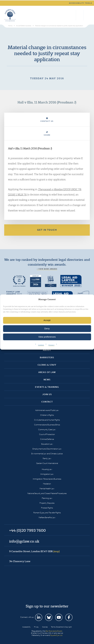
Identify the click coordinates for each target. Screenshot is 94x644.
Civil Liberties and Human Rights (47, 420)
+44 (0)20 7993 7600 (80, 15)
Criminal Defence (47, 439)
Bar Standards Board (54, 631)
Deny (47, 328)
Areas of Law (47, 372)
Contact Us (47, 120)
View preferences (47, 337)
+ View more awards (47, 269)
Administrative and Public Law (47, 410)
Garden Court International (47, 463)
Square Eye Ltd (56, 635)
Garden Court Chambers (10, 15)
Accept (47, 320)
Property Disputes (47, 503)
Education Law (47, 444)
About (47, 350)
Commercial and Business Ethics (47, 425)
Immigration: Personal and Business (47, 479)
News (47, 380)
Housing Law (47, 469)
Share (47, 134)
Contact (47, 402)
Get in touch (47, 230)
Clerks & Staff (47, 365)
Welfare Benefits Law (47, 517)
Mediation (47, 484)
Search (73, 15)
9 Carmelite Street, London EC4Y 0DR (34, 551)
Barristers (47, 357)
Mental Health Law (47, 489)
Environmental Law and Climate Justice (47, 454)
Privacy (51, 345)
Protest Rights (47, 508)
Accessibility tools (81, 3)
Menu (87, 15)
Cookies (41, 345)
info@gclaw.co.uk (24, 541)
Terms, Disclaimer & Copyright (61, 627)
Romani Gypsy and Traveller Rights (47, 513)
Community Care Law (47, 430)
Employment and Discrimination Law (47, 449)
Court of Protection (47, 434)
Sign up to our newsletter (47, 606)
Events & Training (47, 387)
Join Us (47, 394)
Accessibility (26, 627)
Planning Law (47, 498)
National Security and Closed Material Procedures (47, 493)
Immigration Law (47, 474)
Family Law (47, 458)
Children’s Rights (47, 415)
